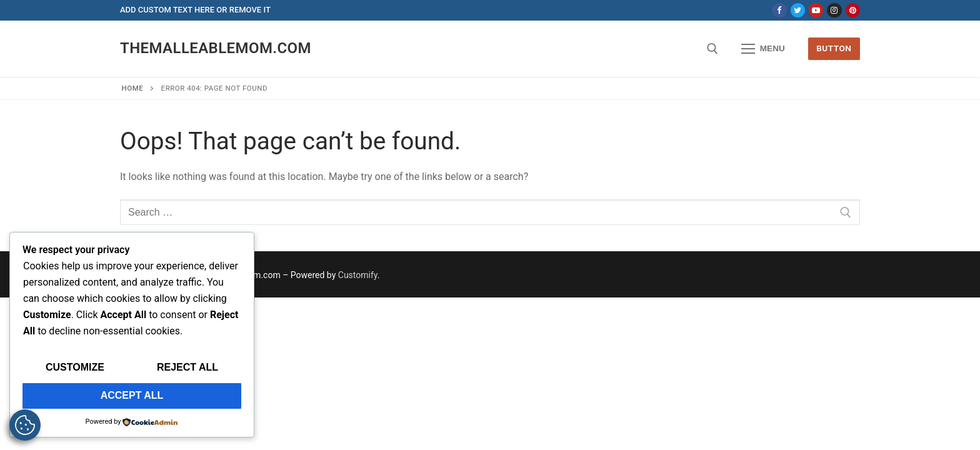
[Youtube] (816, 10)
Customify (358, 275)
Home (133, 88)
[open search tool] (712, 49)
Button (834, 48)
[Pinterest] (853, 10)
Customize (75, 367)
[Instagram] (834, 10)
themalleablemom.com (216, 48)
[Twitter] (798, 10)
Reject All (187, 367)
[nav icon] (763, 49)
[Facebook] (779, 10)
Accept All (132, 395)
